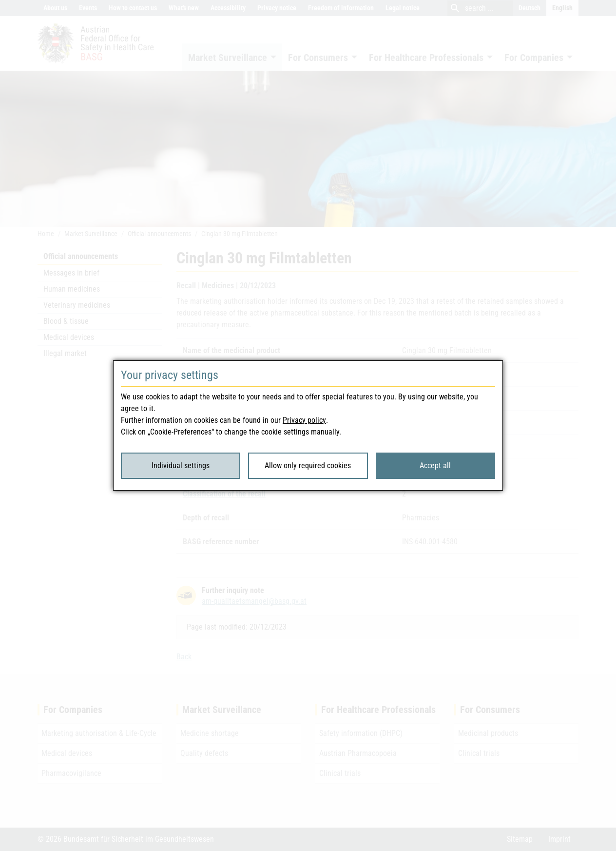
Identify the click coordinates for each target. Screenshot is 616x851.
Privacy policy (304, 420)
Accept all (435, 465)
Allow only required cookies (308, 465)
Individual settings (181, 465)
